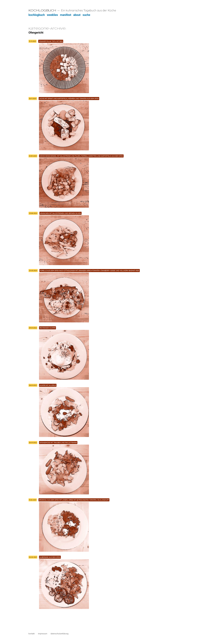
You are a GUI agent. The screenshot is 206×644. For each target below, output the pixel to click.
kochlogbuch (37, 15)
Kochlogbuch (42, 11)
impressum (43, 634)
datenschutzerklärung (60, 634)
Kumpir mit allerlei (48, 385)
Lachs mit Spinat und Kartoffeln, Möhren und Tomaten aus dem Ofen (69, 99)
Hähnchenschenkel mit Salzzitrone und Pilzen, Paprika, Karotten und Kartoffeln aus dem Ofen (81, 156)
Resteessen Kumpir (47, 328)
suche (86, 15)
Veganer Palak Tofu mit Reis (51, 41)
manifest (66, 15)
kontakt (32, 634)
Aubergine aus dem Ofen (50, 557)
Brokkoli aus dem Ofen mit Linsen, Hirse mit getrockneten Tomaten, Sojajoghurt (74, 500)
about (77, 15)
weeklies (52, 15)
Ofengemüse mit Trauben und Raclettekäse (58, 443)
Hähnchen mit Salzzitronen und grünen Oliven (60, 213)
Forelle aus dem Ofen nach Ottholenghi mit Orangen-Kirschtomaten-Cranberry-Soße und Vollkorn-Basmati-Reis (90, 271)
